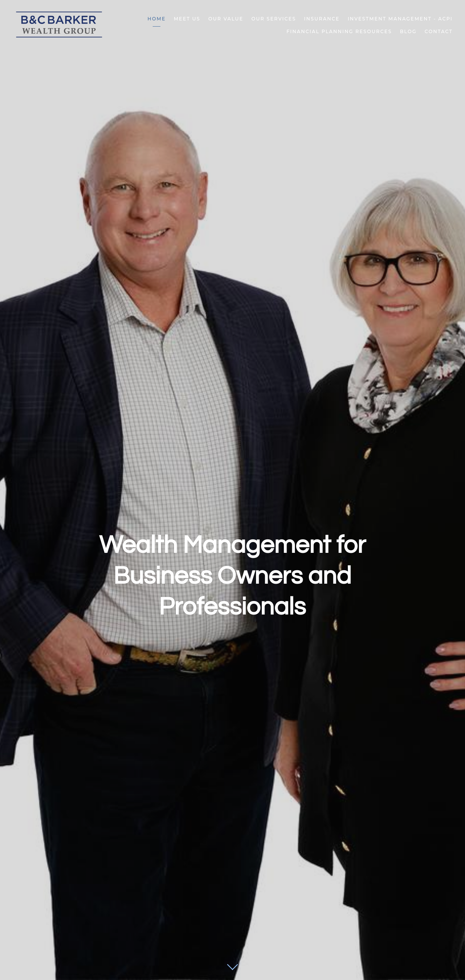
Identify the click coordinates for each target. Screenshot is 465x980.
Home (157, 19)
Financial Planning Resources (339, 31)
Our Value (226, 19)
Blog (408, 31)
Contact (439, 31)
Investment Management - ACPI (400, 19)
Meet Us (187, 19)
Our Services (274, 19)
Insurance (322, 19)
